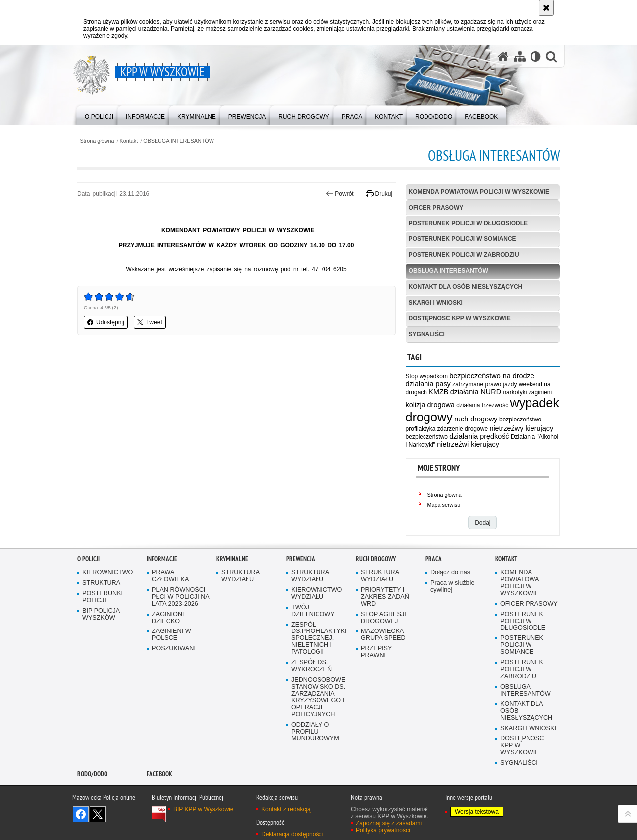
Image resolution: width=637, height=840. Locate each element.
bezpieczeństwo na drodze (492, 376)
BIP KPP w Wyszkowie (204, 809)
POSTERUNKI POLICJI (103, 597)
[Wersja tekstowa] (536, 56)
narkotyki (515, 392)
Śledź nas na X (98, 814)
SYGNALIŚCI (427, 334)
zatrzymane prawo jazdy (484, 384)
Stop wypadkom (427, 376)
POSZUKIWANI (174, 649)
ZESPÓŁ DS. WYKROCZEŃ (312, 666)
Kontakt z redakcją (286, 809)
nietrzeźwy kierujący (521, 428)
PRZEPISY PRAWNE (376, 652)
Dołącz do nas (450, 573)
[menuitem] (99, 115)
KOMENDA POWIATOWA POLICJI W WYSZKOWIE (479, 192)
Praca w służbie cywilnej (452, 586)
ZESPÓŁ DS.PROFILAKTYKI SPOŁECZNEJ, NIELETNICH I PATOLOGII (319, 639)
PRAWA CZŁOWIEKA (170, 576)
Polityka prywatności (383, 830)
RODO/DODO (92, 774)
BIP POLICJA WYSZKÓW (101, 614)
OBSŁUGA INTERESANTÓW (179, 141)
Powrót (340, 194)
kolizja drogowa (430, 405)
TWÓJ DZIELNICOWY (313, 611)
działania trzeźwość (482, 405)
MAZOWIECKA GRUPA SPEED (383, 635)
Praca (434, 559)
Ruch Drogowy (376, 559)
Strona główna (97, 141)
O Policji (88, 559)
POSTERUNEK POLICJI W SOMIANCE (462, 239)
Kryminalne (232, 559)
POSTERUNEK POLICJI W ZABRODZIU (464, 255)
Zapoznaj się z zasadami (389, 823)
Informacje (162, 559)
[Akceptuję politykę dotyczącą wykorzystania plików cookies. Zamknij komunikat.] (546, 8)
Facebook (159, 774)
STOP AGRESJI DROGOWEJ (383, 618)
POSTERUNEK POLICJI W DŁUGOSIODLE (468, 223)
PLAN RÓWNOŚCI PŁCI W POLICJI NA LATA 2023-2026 (181, 597)
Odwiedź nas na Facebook (81, 814)
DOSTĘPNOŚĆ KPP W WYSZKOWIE (460, 318)
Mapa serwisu (444, 505)
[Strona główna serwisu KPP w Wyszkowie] (503, 56)
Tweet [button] (150, 322)
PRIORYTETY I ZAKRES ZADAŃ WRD (385, 597)
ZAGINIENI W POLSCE (171, 635)
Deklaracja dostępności (292, 834)
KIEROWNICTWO (107, 573)
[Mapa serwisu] (520, 56)
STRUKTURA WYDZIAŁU (241, 576)
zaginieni (540, 392)
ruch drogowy (476, 419)
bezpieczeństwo (427, 437)
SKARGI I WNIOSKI (436, 303)
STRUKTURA (101, 583)
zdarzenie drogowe (463, 429)
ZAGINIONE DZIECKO (169, 618)
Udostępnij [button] (106, 322)
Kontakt (129, 141)
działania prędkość (479, 436)
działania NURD (476, 392)
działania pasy (428, 384)
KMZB (438, 392)
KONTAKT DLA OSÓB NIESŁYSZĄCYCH (466, 287)
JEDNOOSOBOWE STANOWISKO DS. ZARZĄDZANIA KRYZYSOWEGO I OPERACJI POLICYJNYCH (318, 697)
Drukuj (379, 194)
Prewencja (301, 559)
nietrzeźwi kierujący (468, 444)
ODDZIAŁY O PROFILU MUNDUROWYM (315, 732)
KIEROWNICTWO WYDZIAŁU (317, 593)
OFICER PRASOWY (436, 208)
